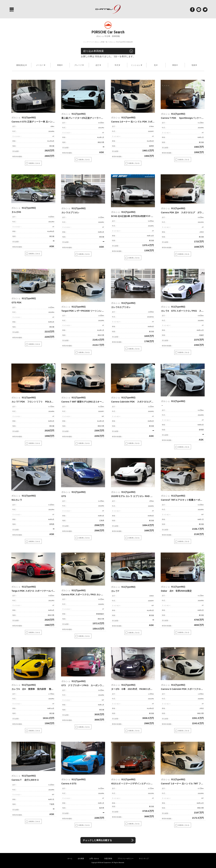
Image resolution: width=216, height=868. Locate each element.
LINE (199, 10)
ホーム (70, 859)
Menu (12, 10)
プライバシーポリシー (126, 859)
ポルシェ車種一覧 (101, 42)
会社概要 (81, 859)
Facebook (192, 10)
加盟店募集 (108, 859)
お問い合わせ (94, 859)
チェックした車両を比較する (101, 840)
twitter (205, 10)
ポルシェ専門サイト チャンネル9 (108, 9)
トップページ (88, 42)
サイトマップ (144, 859)
